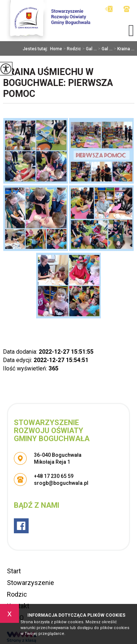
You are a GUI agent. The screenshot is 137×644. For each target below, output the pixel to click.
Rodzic (72, 49)
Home (56, 49)
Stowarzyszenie (31, 583)
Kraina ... (123, 49)
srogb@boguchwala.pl (109, 9)
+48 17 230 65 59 (127, 9)
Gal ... (89, 49)
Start (14, 571)
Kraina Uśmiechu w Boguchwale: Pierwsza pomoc (58, 83)
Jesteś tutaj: (36, 49)
